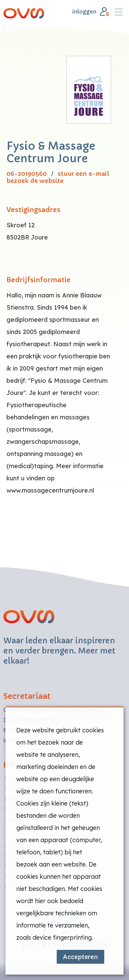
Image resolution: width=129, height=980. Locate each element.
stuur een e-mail (83, 174)
